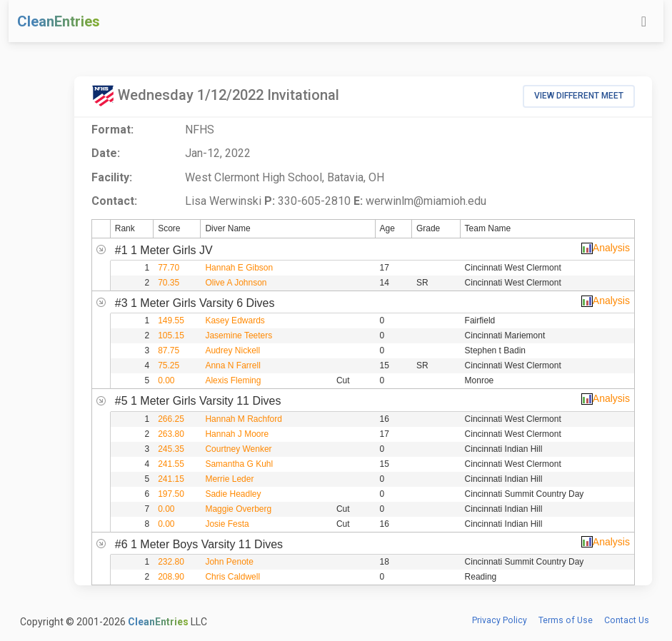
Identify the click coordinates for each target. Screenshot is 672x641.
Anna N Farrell (232, 365)
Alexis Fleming (233, 380)
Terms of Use (566, 620)
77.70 (169, 268)
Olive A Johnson (236, 283)
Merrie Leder (229, 479)
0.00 (166, 380)
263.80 (171, 434)
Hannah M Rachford (243, 419)
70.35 (169, 283)
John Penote (229, 562)
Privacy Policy (500, 620)
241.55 (171, 464)
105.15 (171, 335)
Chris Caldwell (232, 577)
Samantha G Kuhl (239, 464)
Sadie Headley (233, 494)
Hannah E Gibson (239, 268)
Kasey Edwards (235, 320)
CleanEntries (59, 21)
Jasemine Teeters (239, 335)
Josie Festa (227, 524)
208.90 (171, 577)
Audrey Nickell (232, 350)
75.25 (169, 365)
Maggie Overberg (238, 509)
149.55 (171, 320)
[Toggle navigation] (644, 21)
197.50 (171, 494)
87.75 (169, 350)
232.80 (171, 562)
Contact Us (627, 620)
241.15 (171, 479)
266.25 (171, 419)
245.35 (171, 449)
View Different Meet (579, 96)
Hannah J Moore (237, 434)
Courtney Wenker (238, 449)
